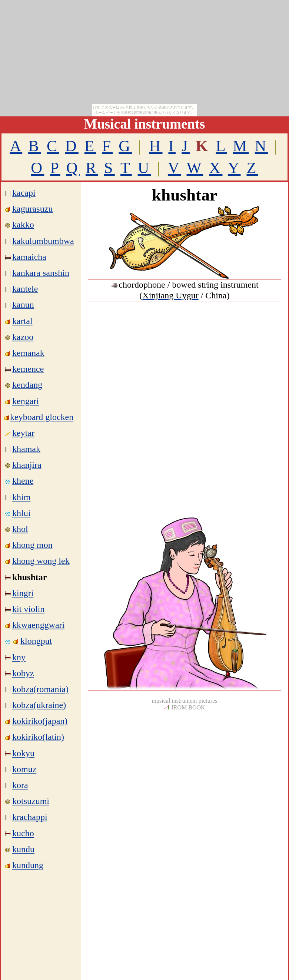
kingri (23, 593)
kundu (23, 849)
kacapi (24, 193)
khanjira (27, 465)
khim (21, 497)
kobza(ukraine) (39, 705)
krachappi (30, 817)
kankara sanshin (41, 273)
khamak (26, 449)
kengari (26, 401)
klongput (36, 641)
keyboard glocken (42, 417)
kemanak (28, 353)
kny (19, 657)
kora (20, 785)
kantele (25, 289)
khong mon (32, 545)
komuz (24, 769)
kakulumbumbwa (43, 241)
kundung (28, 865)
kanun (23, 305)
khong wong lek (41, 561)
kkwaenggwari (38, 625)
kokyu (23, 753)
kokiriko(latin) (38, 737)
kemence (28, 369)
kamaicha (29, 257)
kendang (27, 385)
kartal (22, 321)
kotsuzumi (31, 801)
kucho (23, 833)
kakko (23, 225)
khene (23, 481)
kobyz (23, 673)
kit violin (28, 609)
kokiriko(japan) (40, 721)
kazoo (23, 337)
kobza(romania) (40, 689)
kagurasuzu (32, 209)
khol (20, 529)
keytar (23, 433)
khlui (21, 513)
